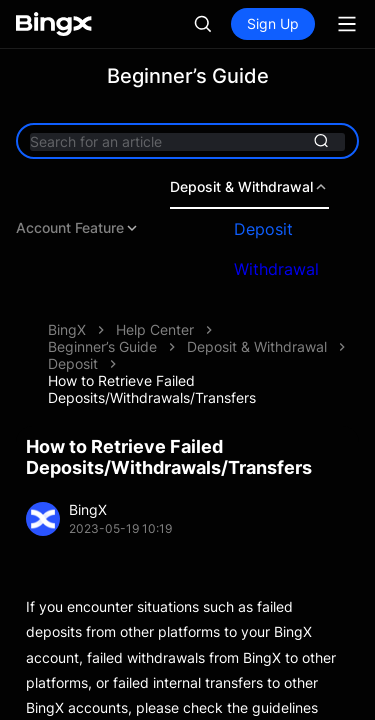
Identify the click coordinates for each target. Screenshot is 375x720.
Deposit (263, 229)
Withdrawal (276, 269)
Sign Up (273, 23)
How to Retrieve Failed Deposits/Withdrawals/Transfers (152, 389)
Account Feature (78, 228)
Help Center (155, 329)
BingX (67, 329)
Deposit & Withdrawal (249, 187)
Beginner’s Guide (102, 346)
